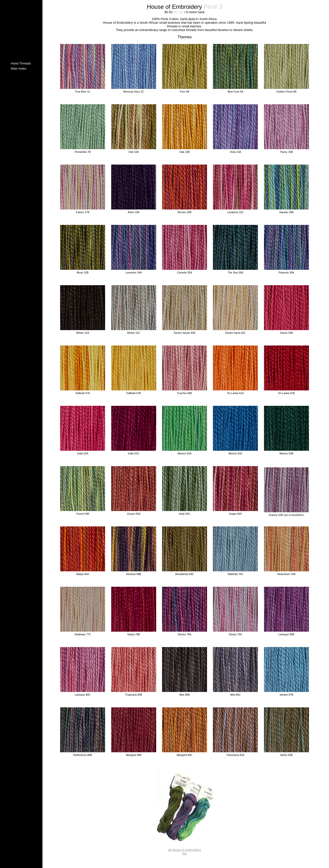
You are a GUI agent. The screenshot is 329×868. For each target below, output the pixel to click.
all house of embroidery (184, 850)
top (185, 853)
